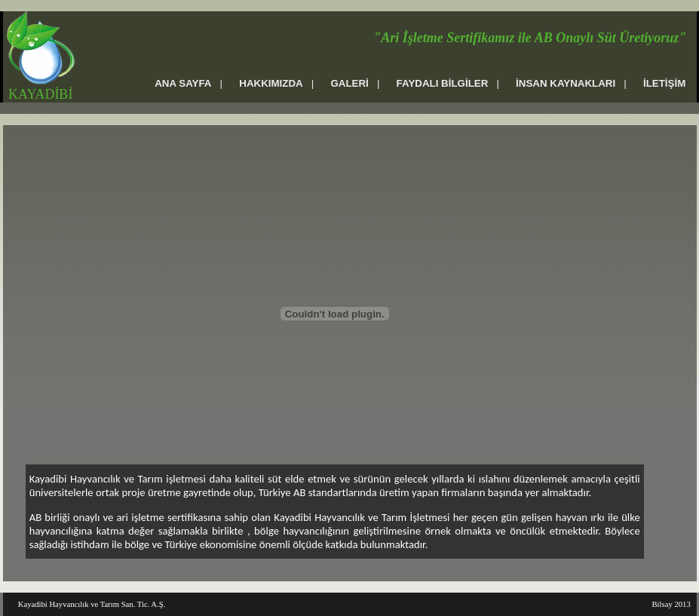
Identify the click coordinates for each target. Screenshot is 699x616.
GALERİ (349, 83)
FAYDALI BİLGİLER (443, 83)
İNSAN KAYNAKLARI (566, 83)
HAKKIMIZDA (271, 83)
